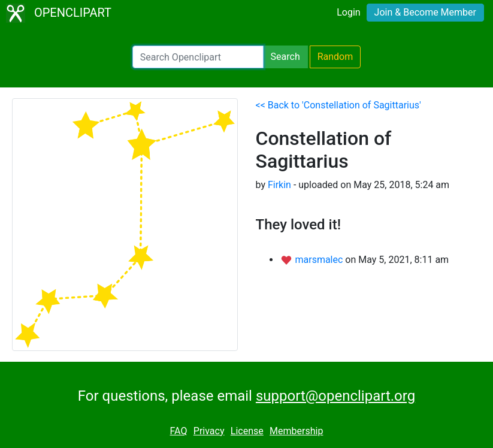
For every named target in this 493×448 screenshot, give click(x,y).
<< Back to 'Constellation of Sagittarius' (338, 105)
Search (285, 57)
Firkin (279, 185)
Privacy (209, 431)
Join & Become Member (425, 12)
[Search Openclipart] (198, 57)
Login (348, 12)
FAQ (179, 431)
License (247, 431)
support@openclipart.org (335, 396)
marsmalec (320, 260)
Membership (296, 431)
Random (335, 57)
